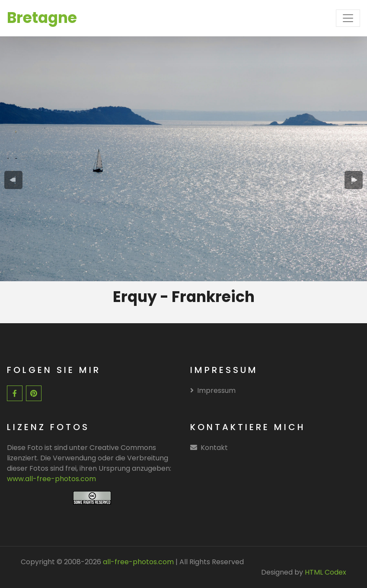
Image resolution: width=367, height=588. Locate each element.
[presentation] (13, 180)
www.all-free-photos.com (51, 479)
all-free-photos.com (137, 562)
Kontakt (214, 448)
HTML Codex (326, 572)
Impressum (213, 390)
